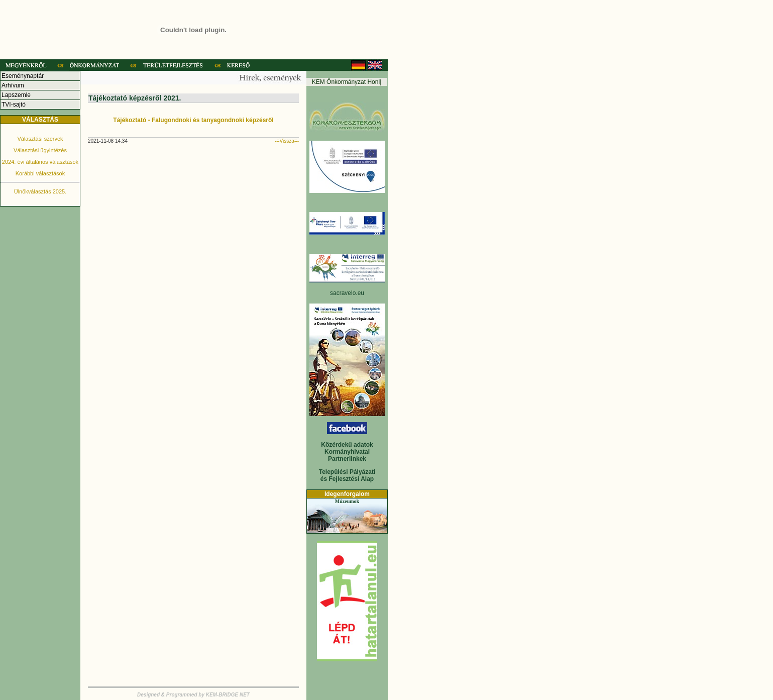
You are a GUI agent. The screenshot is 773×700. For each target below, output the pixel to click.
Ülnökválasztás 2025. (40, 191)
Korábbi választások (40, 173)
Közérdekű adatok (347, 445)
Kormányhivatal (347, 452)
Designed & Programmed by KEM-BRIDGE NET (193, 695)
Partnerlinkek (347, 459)
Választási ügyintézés (40, 150)
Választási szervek (40, 139)
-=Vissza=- (287, 141)
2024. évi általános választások (40, 162)
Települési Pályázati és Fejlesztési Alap (347, 475)
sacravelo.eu (347, 293)
